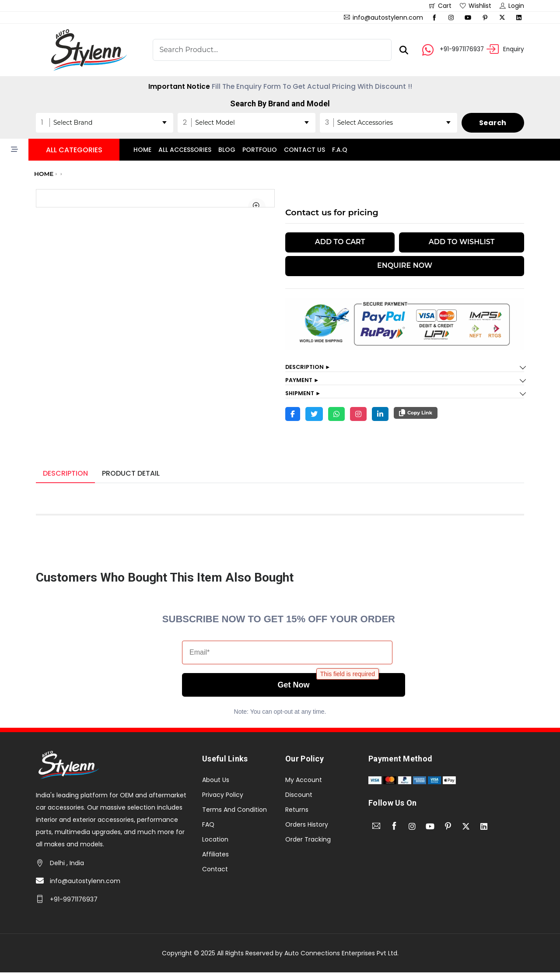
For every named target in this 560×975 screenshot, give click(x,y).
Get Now (287, 688)
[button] (60, 150)
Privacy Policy (223, 798)
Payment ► (303, 382)
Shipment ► (304, 396)
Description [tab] (65, 476)
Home (142, 150)
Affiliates (215, 857)
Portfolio (260, 150)
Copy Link (416, 416)
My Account (304, 783)
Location (215, 842)
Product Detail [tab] (131, 476)
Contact (215, 872)
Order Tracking (308, 842)
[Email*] (287, 656)
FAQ (208, 828)
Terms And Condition (234, 813)
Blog (227, 150)
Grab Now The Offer (364, 86)
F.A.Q (340, 150)
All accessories (185, 150)
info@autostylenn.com (85, 884)
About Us (216, 783)
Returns (297, 813)
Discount (299, 798)
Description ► (310, 368)
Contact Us (304, 150)
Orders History (307, 828)
